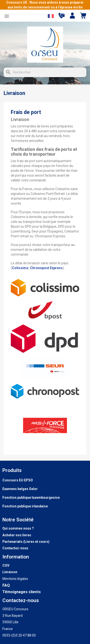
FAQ (6, 585)
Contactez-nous (15, 548)
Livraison (10, 572)
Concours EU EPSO (18, 480)
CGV (6, 565)
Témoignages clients (22, 592)
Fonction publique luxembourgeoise (31, 498)
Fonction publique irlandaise (25, 506)
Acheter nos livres (17, 535)
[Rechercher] (45, 72)
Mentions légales (15, 579)
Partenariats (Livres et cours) (26, 542)
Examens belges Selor (20, 489)
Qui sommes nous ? (18, 528)
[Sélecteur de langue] (51, 16)
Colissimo (20, 268)
